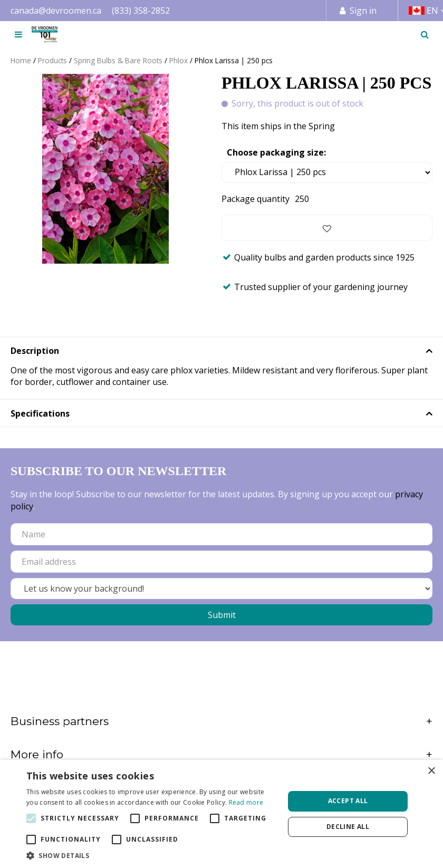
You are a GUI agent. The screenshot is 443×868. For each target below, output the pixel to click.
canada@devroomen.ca (56, 11)
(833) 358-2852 (141, 11)
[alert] (221, 814)
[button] (152, 855)
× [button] (431, 771)
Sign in (363, 11)
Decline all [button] (348, 827)
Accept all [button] (348, 801)
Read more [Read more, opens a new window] (246, 802)
